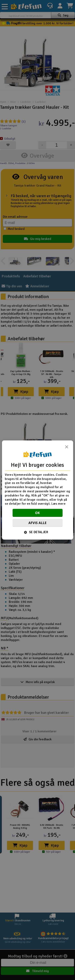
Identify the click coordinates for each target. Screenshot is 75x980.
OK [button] (37, 513)
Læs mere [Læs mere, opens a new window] (58, 504)
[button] (37, 532)
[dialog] (37, 490)
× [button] (67, 448)
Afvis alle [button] (37, 523)
